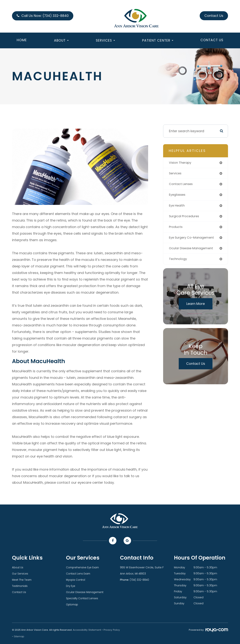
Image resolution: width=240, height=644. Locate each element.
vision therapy (181, 163)
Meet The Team (23, 579)
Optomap (73, 603)
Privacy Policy (112, 629)
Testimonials (21, 585)
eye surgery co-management (193, 240)
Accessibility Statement (87, 629)
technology (178, 262)
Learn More (196, 307)
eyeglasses (178, 196)
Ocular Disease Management (86, 591)
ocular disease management (193, 251)
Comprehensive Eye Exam (84, 567)
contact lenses (182, 185)
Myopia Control (76, 579)
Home (22, 41)
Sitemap (19, 635)
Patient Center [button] (158, 41)
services (176, 174)
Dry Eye (71, 585)
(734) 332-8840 (140, 579)
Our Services (21, 573)
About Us (18, 567)
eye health (178, 207)
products (176, 229)
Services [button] (105, 41)
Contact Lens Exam (79, 573)
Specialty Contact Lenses (84, 597)
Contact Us (212, 41)
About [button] (61, 41)
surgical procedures (185, 218)
